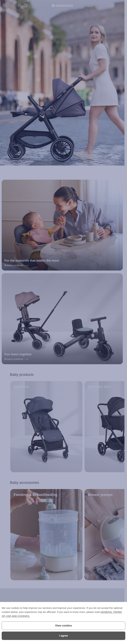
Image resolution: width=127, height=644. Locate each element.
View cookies (63, 626)
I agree (64, 636)
